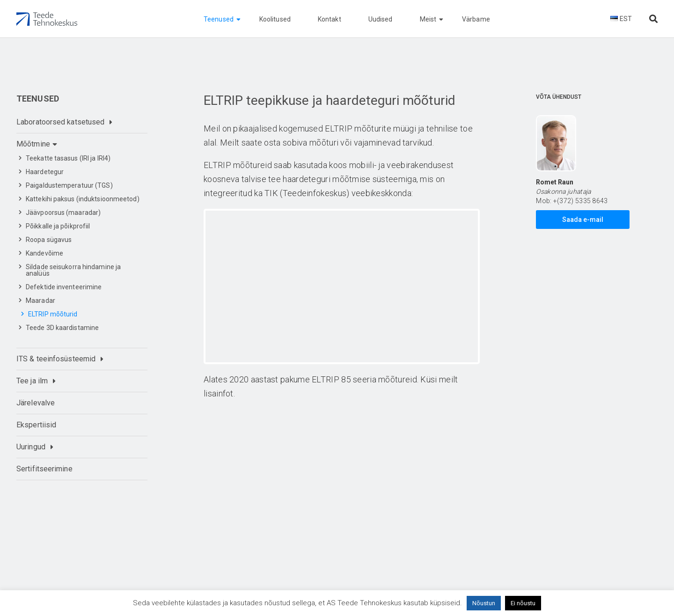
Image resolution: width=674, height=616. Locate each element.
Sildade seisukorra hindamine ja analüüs (73, 270)
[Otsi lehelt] (653, 19)
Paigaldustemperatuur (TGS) (69, 185)
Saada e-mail (583, 220)
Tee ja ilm (32, 381)
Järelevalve (36, 403)
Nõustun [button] (484, 603)
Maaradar (40, 301)
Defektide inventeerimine (64, 287)
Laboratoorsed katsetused (60, 122)
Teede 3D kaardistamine (62, 328)
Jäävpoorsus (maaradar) (63, 213)
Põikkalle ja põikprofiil (58, 226)
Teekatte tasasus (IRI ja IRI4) (68, 158)
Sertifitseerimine (44, 469)
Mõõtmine (33, 144)
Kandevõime (44, 253)
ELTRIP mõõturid (53, 314)
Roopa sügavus (49, 240)
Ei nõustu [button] (523, 603)
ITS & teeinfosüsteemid (56, 359)
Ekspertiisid (36, 425)
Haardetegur (45, 172)
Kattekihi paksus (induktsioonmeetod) (83, 199)
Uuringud (31, 447)
